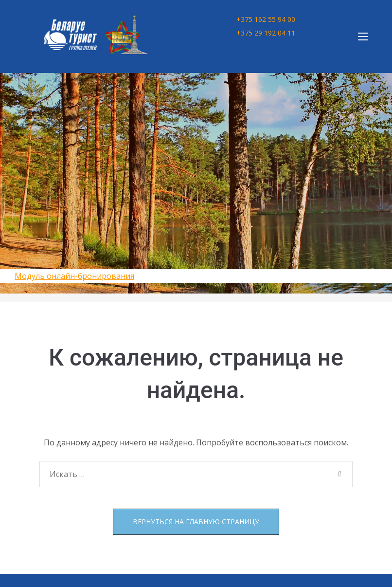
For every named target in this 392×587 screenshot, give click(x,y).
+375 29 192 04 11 (266, 33)
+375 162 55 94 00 (266, 19)
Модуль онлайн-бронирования (74, 276)
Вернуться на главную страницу (196, 522)
